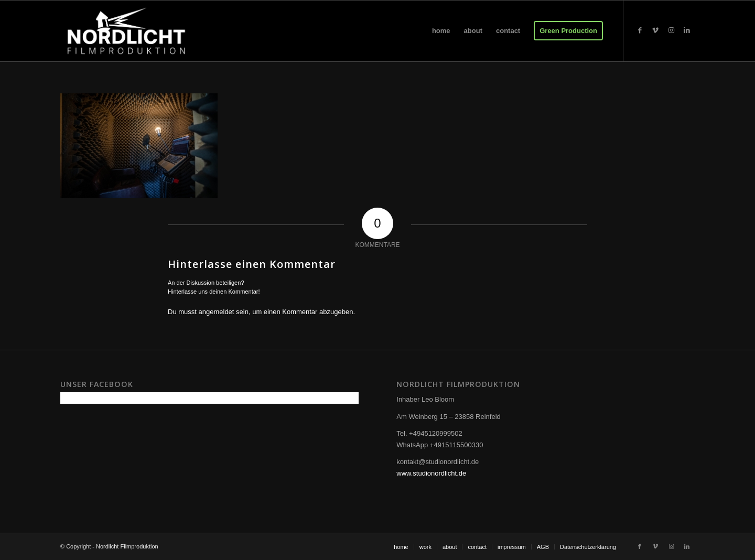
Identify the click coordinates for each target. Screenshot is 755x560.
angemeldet (217, 312)
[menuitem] (441, 31)
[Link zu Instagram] (671, 30)
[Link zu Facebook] (640, 30)
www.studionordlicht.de (431, 473)
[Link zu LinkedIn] (687, 30)
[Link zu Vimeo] (655, 30)
